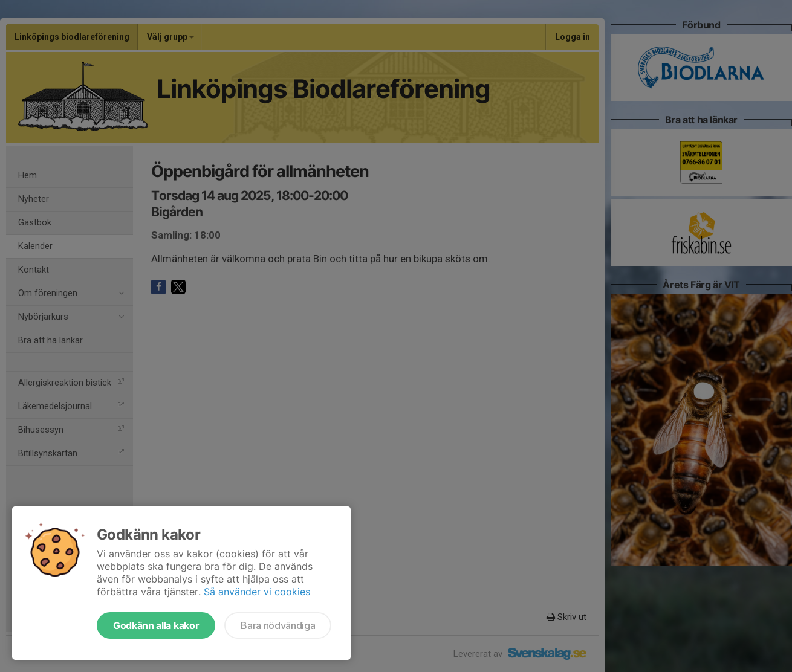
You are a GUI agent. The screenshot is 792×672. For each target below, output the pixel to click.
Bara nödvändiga (278, 625)
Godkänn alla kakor (156, 625)
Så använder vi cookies (257, 592)
